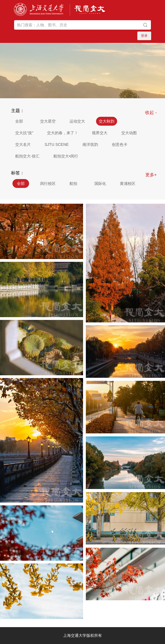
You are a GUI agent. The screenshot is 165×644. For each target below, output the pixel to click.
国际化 (100, 183)
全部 (19, 121)
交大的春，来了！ (63, 133)
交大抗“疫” (24, 133)
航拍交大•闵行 (66, 156)
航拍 (73, 183)
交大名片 (23, 144)
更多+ (151, 175)
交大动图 (129, 133)
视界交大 (100, 133)
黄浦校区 (128, 183)
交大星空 (48, 121)
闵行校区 (48, 183)
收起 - (151, 112)
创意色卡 (120, 144)
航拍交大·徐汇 (27, 156)
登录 (144, 36)
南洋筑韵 (90, 144)
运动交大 (77, 121)
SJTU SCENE (57, 144)
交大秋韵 (107, 121)
